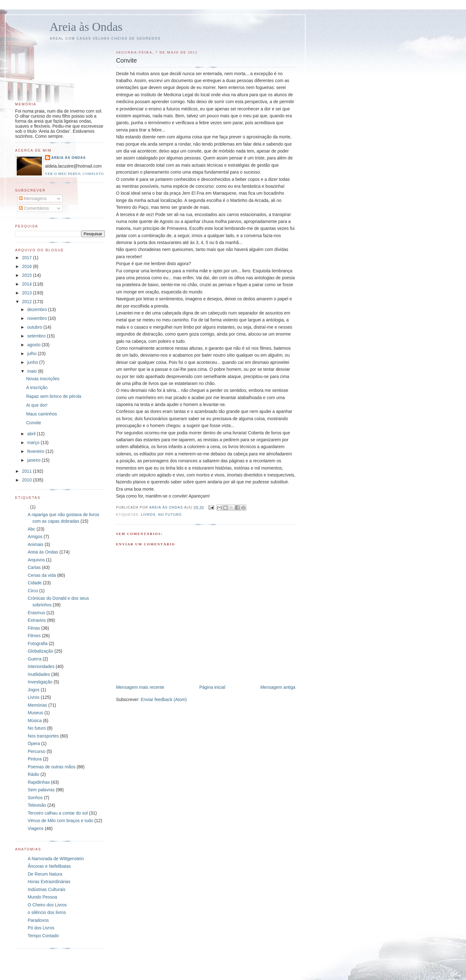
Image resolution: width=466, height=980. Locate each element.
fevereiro (36, 451)
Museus (35, 713)
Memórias (37, 705)
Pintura (35, 759)
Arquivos (36, 560)
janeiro (34, 460)
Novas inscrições (43, 379)
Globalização (40, 651)
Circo (33, 591)
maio (32, 371)
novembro (37, 318)
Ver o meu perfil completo (74, 174)
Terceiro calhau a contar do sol (58, 813)
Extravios (37, 620)
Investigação (40, 682)
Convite (34, 423)
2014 (28, 284)
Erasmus (36, 613)
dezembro (37, 309)
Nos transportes (43, 736)
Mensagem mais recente (140, 687)
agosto (34, 345)
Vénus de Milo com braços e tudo (60, 821)
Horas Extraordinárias (49, 882)
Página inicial (212, 687)
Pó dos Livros (41, 928)
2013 (28, 293)
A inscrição (37, 387)
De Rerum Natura (45, 874)
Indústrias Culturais (47, 889)
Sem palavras (41, 790)
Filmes (34, 636)
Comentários (34, 208)
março (34, 443)
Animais (36, 544)
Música (35, 721)
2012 (28, 302)
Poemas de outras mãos (52, 767)
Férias (34, 628)
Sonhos (35, 798)
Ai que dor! (37, 405)
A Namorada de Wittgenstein (56, 859)
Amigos (35, 537)
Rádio (34, 774)
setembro (37, 336)
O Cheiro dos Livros (47, 905)
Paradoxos (38, 920)
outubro (35, 327)
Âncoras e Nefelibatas (49, 866)
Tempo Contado (43, 936)
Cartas (34, 567)
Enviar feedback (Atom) (164, 699)
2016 (28, 266)
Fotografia (38, 643)
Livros (148, 515)
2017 (28, 258)
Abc (31, 529)
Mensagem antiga (278, 687)
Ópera (34, 743)
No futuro (170, 515)
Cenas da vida (42, 575)
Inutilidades (39, 674)
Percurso (37, 751)
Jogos (34, 690)
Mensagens (33, 198)
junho (33, 362)
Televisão (37, 805)
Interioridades (41, 666)
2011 (28, 471)
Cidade (35, 583)
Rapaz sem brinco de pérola (54, 396)
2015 (28, 275)
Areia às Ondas (86, 27)
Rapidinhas (39, 782)
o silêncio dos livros (47, 912)
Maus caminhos (42, 414)
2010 (28, 480)
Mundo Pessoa (42, 897)
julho (32, 354)
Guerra (35, 659)
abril (32, 434)
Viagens (36, 828)
